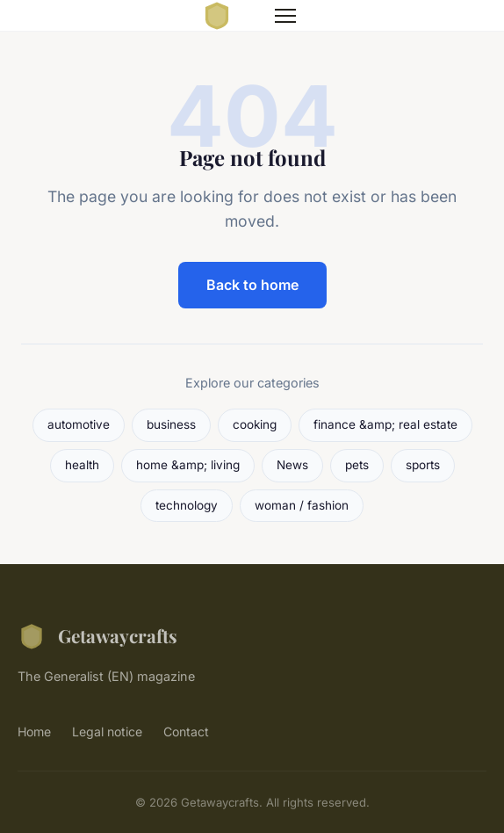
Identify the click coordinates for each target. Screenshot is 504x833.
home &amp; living (188, 465)
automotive (79, 424)
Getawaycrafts (97, 636)
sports (423, 465)
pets (357, 465)
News (292, 465)
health (82, 465)
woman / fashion (302, 505)
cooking (255, 424)
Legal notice (107, 732)
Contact (186, 732)
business (171, 424)
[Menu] (285, 16)
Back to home (252, 285)
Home (34, 732)
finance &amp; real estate (385, 424)
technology (187, 505)
